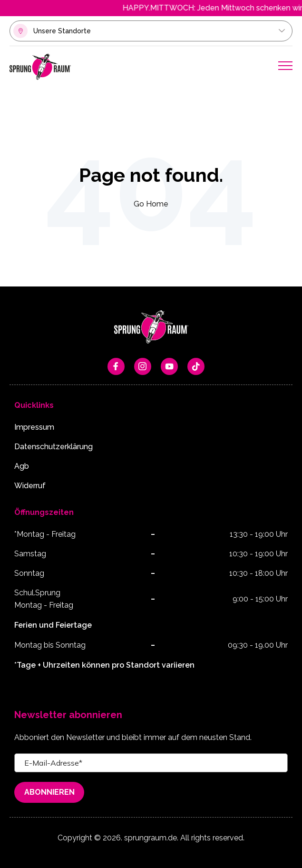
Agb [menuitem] (22, 466)
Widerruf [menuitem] (30, 486)
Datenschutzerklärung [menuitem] (54, 447)
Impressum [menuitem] (34, 427)
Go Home (151, 204)
